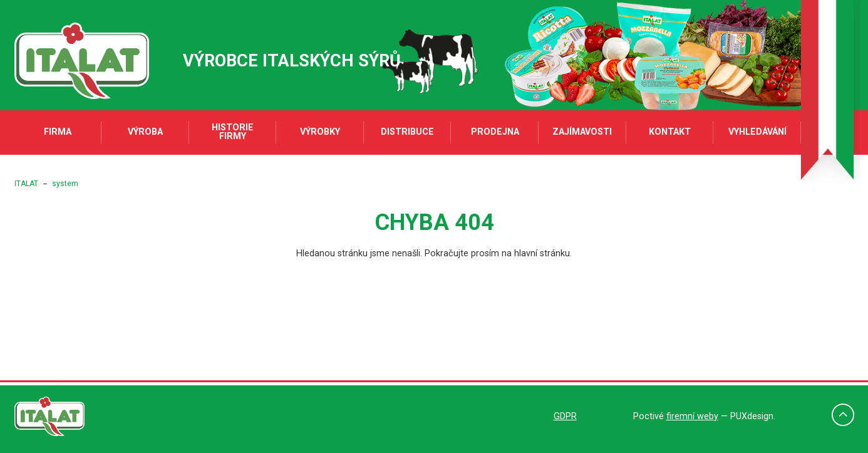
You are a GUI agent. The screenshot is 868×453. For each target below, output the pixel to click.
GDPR (565, 416)
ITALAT (26, 184)
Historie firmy (233, 132)
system (65, 184)
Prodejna (495, 132)
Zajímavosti (582, 132)
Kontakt (670, 132)
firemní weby (692, 416)
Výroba (145, 132)
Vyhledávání (757, 132)
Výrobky (320, 132)
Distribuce (407, 132)
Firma (58, 132)
